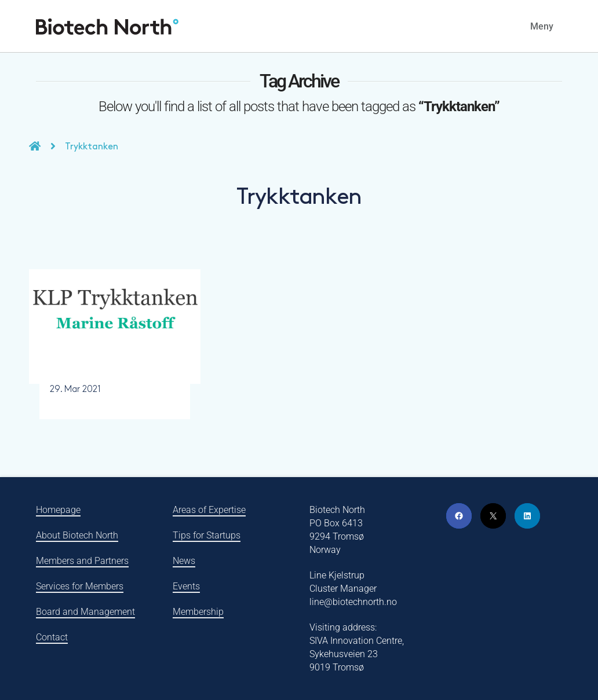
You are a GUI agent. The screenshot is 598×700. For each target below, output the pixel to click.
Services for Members (80, 586)
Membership (198, 612)
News (184, 561)
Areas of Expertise (209, 510)
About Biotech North (77, 535)
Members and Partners (82, 561)
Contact (52, 637)
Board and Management (85, 612)
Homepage (58, 510)
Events (186, 586)
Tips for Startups (207, 535)
